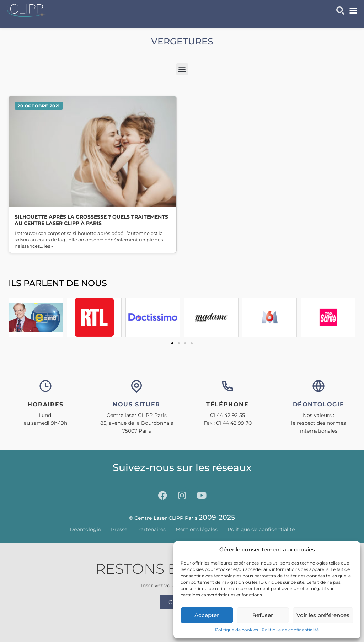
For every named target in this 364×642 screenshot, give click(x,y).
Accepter (207, 615)
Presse (119, 529)
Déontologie (85, 529)
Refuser (263, 615)
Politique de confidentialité (290, 630)
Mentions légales (197, 529)
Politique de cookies (237, 630)
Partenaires (151, 529)
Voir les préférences (323, 615)
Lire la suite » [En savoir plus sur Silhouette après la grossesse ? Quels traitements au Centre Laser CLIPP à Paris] (93, 174)
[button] (353, 11)
